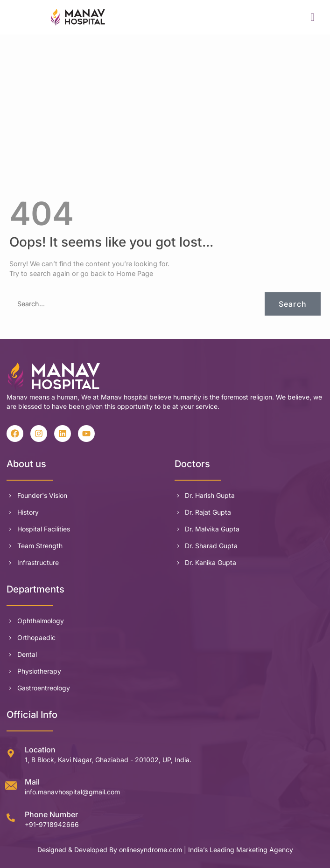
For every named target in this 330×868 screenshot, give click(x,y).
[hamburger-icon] (313, 17)
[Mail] (11, 785)
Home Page (135, 273)
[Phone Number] (11, 818)
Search (293, 304)
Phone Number (51, 814)
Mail (32, 782)
